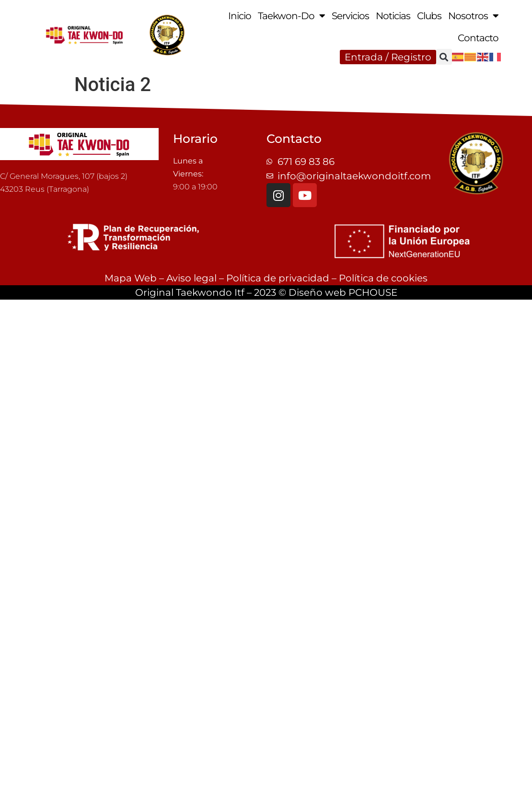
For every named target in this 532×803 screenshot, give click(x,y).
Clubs (429, 16)
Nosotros (473, 16)
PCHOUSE (373, 292)
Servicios (350, 16)
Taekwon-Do (291, 16)
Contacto (478, 38)
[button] (444, 57)
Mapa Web (131, 278)
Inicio (240, 16)
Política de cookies (383, 278)
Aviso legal (191, 278)
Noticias (393, 16)
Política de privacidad (278, 278)
